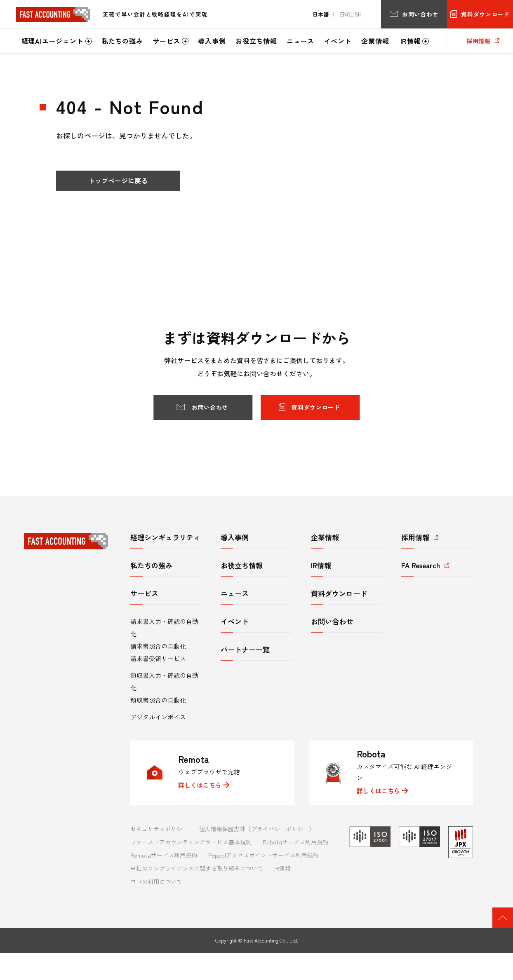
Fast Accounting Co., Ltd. (271, 940)
